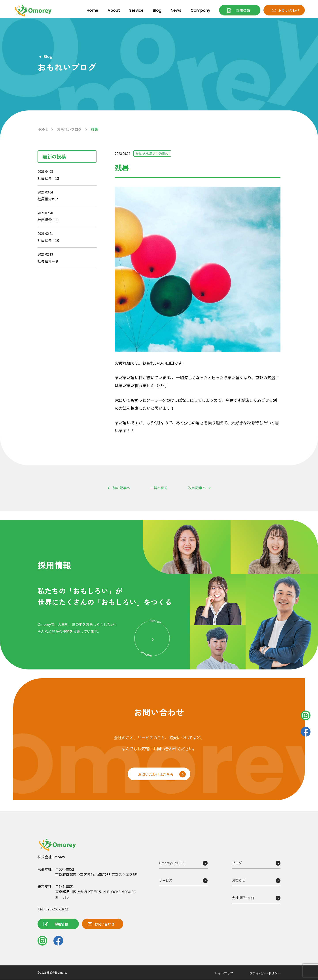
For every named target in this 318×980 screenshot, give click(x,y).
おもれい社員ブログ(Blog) (154, 154)
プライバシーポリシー (265, 973)
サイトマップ (224, 973)
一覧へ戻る (159, 488)
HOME (43, 129)
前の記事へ (121, 488)
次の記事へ (197, 488)
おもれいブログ (69, 129)
